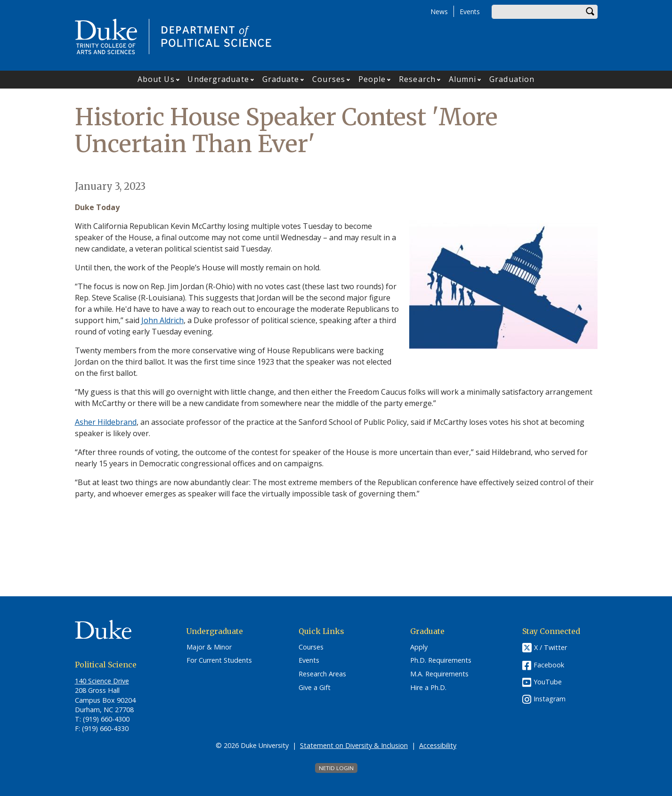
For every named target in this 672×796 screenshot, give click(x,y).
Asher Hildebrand (106, 422)
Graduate (281, 79)
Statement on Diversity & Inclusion (354, 745)
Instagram (550, 699)
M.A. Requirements (439, 674)
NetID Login (336, 768)
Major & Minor (209, 647)
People (372, 79)
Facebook (549, 665)
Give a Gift (315, 688)
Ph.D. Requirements (441, 660)
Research (417, 79)
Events (470, 12)
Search (591, 12)
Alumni (463, 79)
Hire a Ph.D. (428, 688)
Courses (329, 79)
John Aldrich (162, 320)
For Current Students (219, 660)
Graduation (512, 79)
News (439, 12)
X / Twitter (551, 647)
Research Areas (322, 674)
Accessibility (438, 745)
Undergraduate (218, 79)
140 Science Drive (102, 681)
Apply (419, 647)
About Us (156, 79)
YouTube (548, 682)
